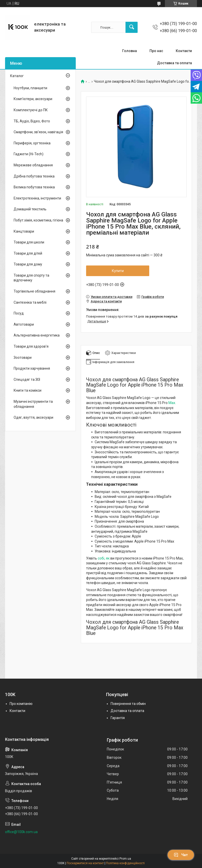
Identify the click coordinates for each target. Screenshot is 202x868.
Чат (181, 855)
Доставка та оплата (174, 63)
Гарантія (118, 718)
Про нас (156, 51)
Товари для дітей (28, 253)
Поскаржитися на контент (85, 863)
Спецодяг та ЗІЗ (27, 380)
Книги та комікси (28, 390)
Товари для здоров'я (31, 346)
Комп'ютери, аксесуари (33, 99)
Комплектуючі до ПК (31, 110)
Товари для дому (28, 264)
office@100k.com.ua (21, 832)
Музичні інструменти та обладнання (33, 404)
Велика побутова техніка (34, 187)
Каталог (17, 76)
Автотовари (24, 324)
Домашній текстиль (30, 209)
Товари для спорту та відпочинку (31, 278)
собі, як (104, 558)
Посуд (19, 313)
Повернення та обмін (128, 704)
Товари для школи (29, 242)
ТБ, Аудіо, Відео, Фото (32, 121)
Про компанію (21, 704)
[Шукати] (132, 27)
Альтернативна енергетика (37, 335)
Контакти (184, 51)
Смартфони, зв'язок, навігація (38, 132)
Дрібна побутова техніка (34, 176)
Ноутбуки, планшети (30, 88)
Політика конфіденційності (125, 863)
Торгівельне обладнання (34, 291)
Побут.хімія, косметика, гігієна (38, 220)
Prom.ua (125, 859)
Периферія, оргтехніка (32, 143)
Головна (130, 51)
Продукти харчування (32, 368)
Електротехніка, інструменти (37, 198)
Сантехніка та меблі (30, 302)
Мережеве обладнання (33, 165)
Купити (118, 271)
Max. (172, 403)
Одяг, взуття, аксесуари (33, 417)
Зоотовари (23, 358)
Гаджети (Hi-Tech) (29, 154)
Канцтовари (24, 231)
